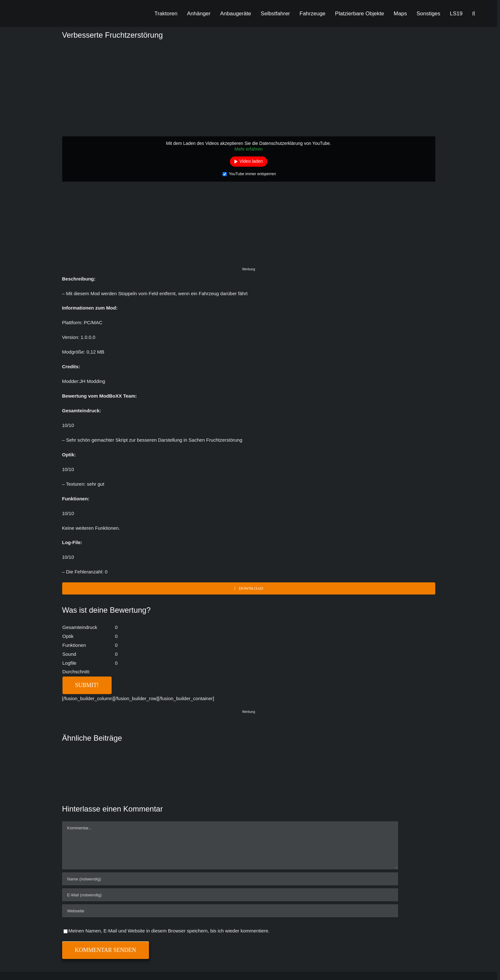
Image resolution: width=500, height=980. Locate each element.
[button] (474, 13)
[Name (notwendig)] (230, 879)
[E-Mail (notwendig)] (230, 895)
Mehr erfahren (249, 149)
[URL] (230, 911)
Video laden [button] (251, 161)
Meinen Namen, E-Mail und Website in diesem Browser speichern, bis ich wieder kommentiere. (169, 931)
